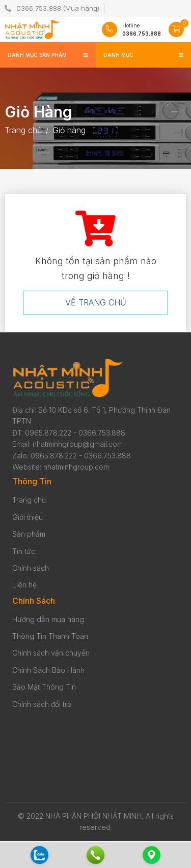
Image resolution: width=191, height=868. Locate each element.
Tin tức (24, 551)
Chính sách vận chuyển (51, 653)
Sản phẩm (29, 534)
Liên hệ (24, 585)
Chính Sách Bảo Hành (48, 670)
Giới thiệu (28, 517)
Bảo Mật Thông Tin (44, 687)
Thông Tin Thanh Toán (50, 636)
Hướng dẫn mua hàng (48, 619)
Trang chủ (29, 500)
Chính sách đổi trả (42, 704)
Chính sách (31, 568)
